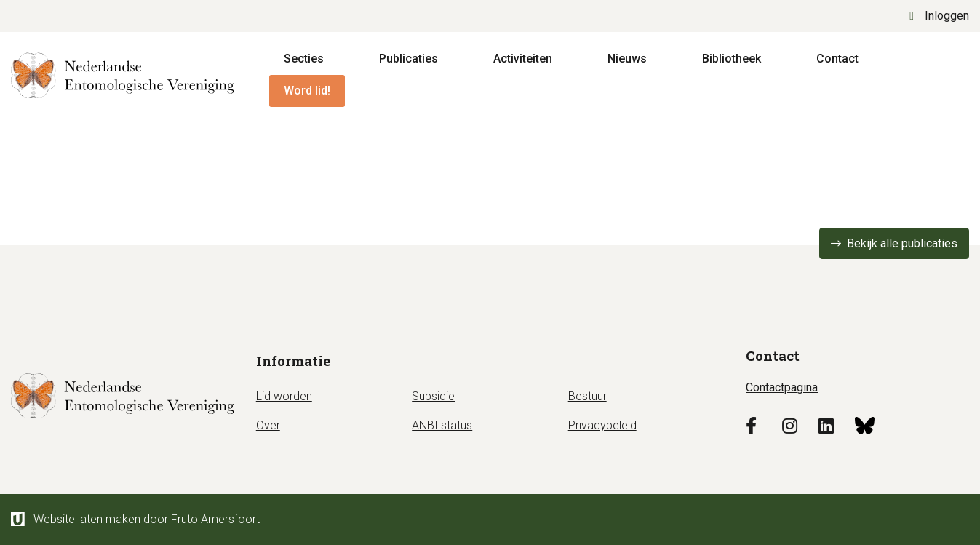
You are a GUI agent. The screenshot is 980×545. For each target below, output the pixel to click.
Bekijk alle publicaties (902, 243)
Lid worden (284, 396)
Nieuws (627, 59)
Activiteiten (523, 59)
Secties (304, 59)
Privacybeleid (602, 425)
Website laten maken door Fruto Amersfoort (135, 519)
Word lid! (307, 91)
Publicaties (409, 59)
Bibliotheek (732, 59)
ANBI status (442, 425)
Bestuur (587, 396)
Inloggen (939, 16)
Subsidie (433, 396)
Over (268, 425)
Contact (837, 59)
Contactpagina (782, 387)
